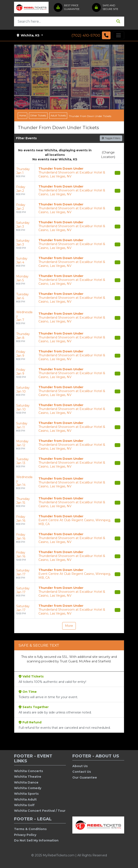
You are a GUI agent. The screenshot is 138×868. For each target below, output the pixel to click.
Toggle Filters (111, 138)
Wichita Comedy (28, 788)
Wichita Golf (24, 805)
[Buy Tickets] (117, 173)
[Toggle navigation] (118, 35)
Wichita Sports (26, 794)
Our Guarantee (85, 777)
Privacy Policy (25, 835)
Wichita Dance (26, 782)
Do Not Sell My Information (36, 840)
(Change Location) (108, 155)
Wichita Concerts (29, 771)
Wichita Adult (25, 799)
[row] (69, 173)
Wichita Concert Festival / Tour (40, 811)
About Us (80, 766)
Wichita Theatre (28, 777)
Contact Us (82, 772)
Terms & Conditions (30, 829)
